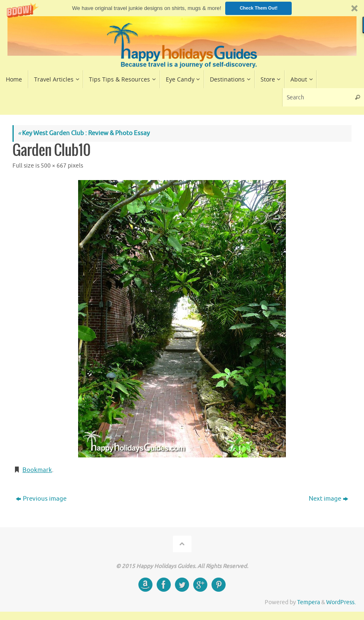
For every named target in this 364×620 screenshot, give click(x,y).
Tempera (309, 602)
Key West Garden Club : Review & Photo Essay (84, 133)
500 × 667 (54, 166)
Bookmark (37, 470)
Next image (328, 499)
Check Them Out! (259, 8)
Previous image (41, 499)
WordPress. (341, 602)
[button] (182, 8)
